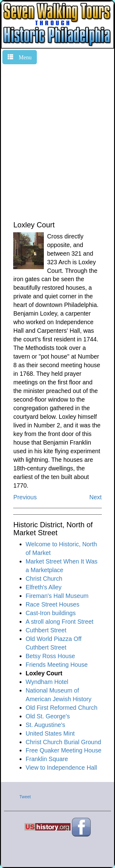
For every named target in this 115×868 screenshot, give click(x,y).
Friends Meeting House (57, 665)
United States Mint (50, 733)
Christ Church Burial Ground (63, 742)
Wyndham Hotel (47, 682)
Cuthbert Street (46, 630)
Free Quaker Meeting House (63, 750)
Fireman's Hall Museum (57, 596)
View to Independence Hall (61, 768)
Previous (25, 497)
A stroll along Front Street (59, 622)
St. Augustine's (45, 725)
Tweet (25, 797)
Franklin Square (47, 759)
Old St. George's (48, 716)
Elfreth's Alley (43, 587)
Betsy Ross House (50, 656)
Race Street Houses (52, 604)
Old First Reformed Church (61, 708)
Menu (22, 57)
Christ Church (44, 579)
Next (95, 497)
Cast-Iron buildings (50, 613)
